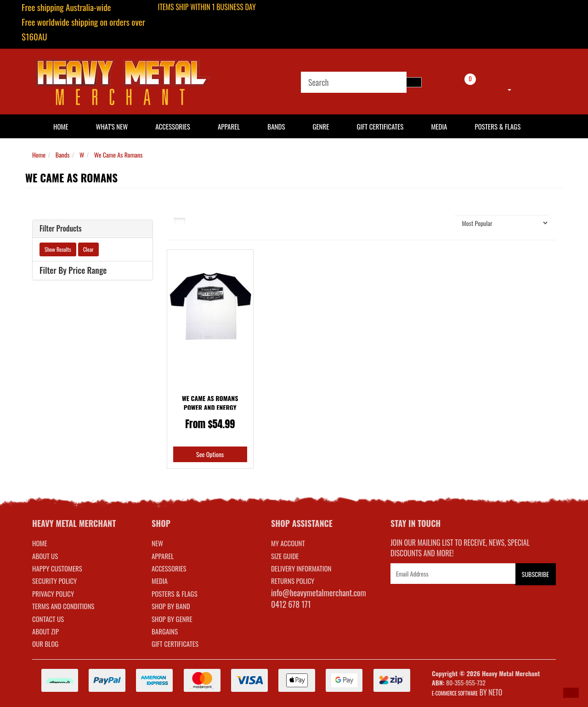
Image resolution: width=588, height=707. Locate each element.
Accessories (173, 126)
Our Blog (45, 644)
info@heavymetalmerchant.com (319, 593)
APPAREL (163, 556)
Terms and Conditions (63, 606)
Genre (321, 126)
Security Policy (54, 581)
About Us (45, 556)
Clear (88, 249)
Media (439, 126)
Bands (276, 126)
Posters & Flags (498, 126)
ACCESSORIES (169, 568)
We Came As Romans (119, 155)
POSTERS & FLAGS (175, 594)
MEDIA (160, 581)
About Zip (45, 631)
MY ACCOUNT (288, 543)
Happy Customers (57, 568)
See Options (210, 454)
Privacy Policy (53, 594)
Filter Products (61, 229)
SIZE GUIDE (285, 556)
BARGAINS (165, 631)
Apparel (229, 126)
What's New (112, 126)
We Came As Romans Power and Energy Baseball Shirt (210, 407)
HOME (61, 126)
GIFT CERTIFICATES (175, 644)
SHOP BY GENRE (172, 619)
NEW (157, 543)
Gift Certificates (380, 126)
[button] (571, 693)
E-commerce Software (455, 693)
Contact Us (48, 619)
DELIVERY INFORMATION (301, 568)
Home (39, 155)
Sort (438, 223)
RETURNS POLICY (293, 581)
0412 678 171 (291, 604)
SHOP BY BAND (171, 606)
